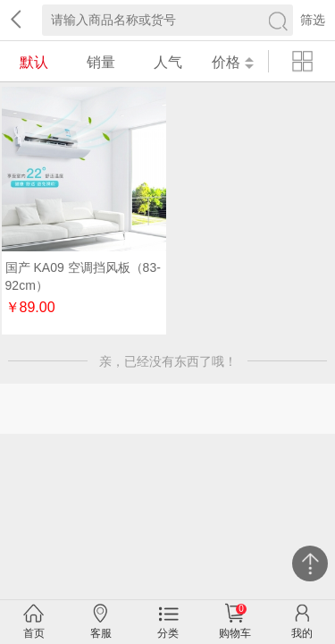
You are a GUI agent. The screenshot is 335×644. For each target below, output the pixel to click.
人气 (168, 62)
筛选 (313, 20)
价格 (233, 62)
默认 (34, 62)
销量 (101, 62)
